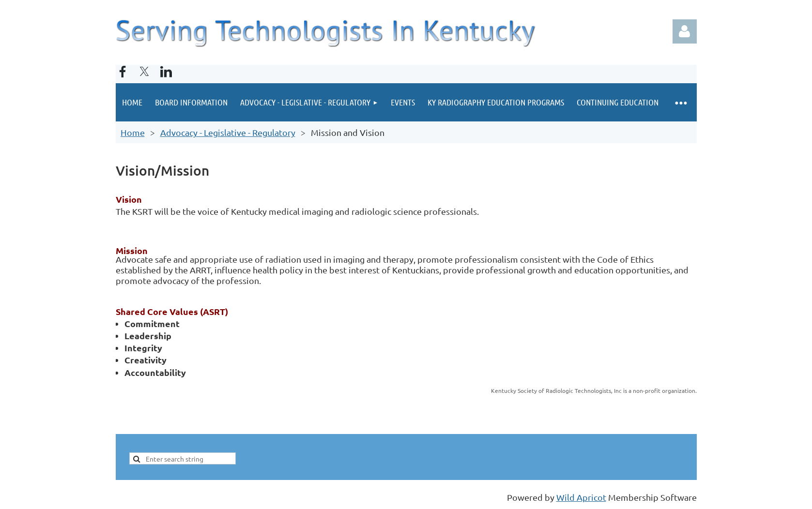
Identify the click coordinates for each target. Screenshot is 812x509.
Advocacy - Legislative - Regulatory (228, 132)
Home (133, 132)
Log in (685, 31)
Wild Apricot (581, 497)
